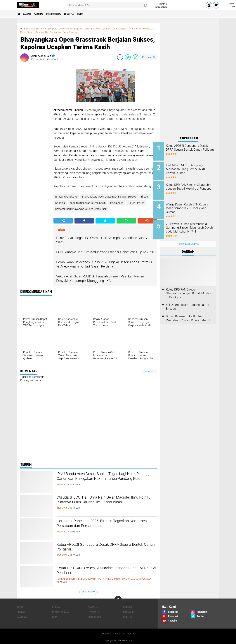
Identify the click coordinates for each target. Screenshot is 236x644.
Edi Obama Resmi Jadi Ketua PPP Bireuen (188, 301)
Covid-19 (93, 607)
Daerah (29, 14)
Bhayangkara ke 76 (36, 29)
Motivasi (128, 612)
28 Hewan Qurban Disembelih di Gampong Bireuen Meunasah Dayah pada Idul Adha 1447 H (193, 226)
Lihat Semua (88, 592)
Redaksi (106, 634)
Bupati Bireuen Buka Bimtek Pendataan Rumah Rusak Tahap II (188, 312)
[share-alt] (63, 221)
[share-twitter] (128, 57)
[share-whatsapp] (136, 57)
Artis (20, 607)
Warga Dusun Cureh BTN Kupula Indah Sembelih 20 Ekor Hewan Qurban (190, 205)
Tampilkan (150, 371)
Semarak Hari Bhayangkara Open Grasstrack (87, 32)
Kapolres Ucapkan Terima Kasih (88, 203)
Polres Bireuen (52, 32)
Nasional (44, 14)
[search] (108, 5)
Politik (127, 617)
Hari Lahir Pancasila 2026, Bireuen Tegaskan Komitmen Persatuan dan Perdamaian (103, 524)
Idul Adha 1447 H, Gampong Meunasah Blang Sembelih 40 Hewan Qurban (193, 168)
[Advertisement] (188, 78)
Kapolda (119, 29)
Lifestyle (82, 14)
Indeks (131, 634)
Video (95, 14)
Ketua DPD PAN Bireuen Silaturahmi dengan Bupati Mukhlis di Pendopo (102, 571)
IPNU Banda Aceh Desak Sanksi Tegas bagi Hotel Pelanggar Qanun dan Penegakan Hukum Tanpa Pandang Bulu (105, 480)
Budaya (56, 607)
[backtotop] (118, 599)
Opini (55, 617)
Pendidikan (94, 617)
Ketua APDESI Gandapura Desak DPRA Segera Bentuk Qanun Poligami (104, 548)
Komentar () (149, 57)
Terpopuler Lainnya (188, 238)
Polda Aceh (35, 32)
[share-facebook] (120, 57)
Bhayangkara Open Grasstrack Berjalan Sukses (75, 29)
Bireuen (109, 29)
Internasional (63, 14)
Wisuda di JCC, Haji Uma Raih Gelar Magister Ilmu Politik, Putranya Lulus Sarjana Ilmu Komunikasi (103, 504)
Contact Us (119, 634)
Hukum (21, 612)
